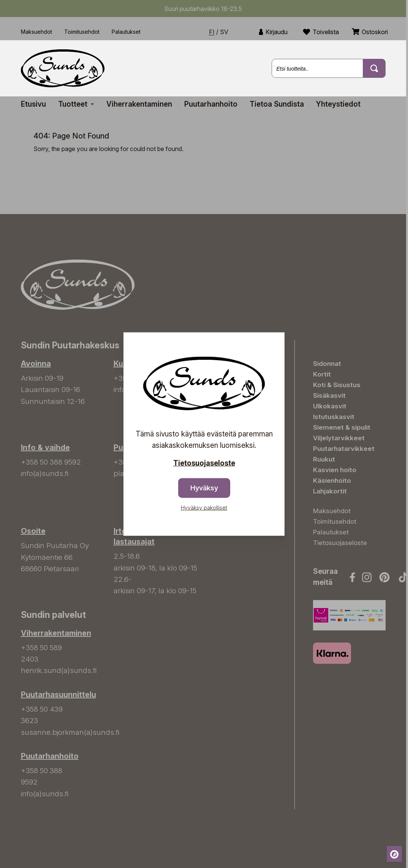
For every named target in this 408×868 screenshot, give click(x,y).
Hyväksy (204, 488)
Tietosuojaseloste (204, 463)
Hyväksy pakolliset (204, 508)
